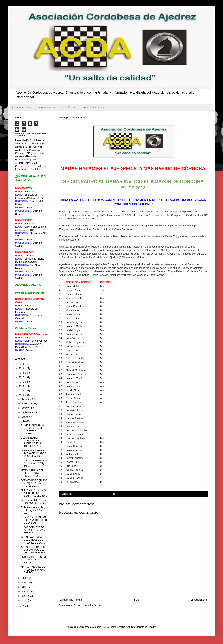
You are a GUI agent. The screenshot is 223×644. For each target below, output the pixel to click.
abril (24, 587)
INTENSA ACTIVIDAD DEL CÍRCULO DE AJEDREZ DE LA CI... (34, 540)
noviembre (27, 403)
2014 (22, 391)
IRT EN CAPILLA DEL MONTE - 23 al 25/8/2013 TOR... (32, 473)
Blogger (152, 627)
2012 (22, 606)
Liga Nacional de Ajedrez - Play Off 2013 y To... (34, 501)
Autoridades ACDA (94, 108)
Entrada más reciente (71, 600)
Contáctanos (69, 108)
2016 (22, 382)
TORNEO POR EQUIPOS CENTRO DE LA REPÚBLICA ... (34, 483)
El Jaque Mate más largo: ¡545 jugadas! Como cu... (34, 510)
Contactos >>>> (22, 108)
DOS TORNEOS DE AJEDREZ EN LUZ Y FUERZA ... (33, 530)
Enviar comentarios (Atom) (87, 605)
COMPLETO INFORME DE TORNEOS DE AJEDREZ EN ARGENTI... (33, 429)
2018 (22, 373)
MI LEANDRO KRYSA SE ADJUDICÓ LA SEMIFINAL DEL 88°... (34, 493)
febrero (25, 596)
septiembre (28, 412)
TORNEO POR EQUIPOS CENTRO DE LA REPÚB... (34, 560)
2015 (22, 386)
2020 (22, 364)
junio (24, 578)
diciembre (27, 399)
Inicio (136, 600)
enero (25, 600)
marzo (25, 591)
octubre (26, 408)
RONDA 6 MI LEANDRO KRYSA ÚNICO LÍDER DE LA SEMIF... (34, 520)
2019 (22, 368)
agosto (25, 417)
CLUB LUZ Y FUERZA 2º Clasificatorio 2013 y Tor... (34, 463)
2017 (22, 377)
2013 (22, 395)
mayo (25, 583)
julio (24, 421)
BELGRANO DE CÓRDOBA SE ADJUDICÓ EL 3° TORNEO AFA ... (31, 442)
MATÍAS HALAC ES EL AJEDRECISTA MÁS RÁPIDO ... (33, 570)
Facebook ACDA (47, 108)
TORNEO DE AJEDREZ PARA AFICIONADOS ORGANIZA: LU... (33, 453)
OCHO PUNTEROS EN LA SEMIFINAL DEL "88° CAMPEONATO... (34, 550)
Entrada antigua (199, 600)
